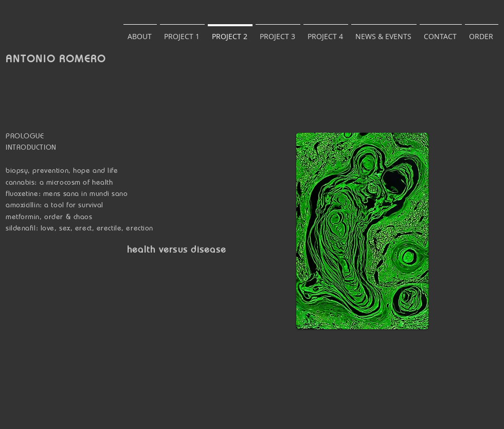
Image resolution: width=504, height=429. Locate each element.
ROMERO (83, 59)
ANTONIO (32, 59)
